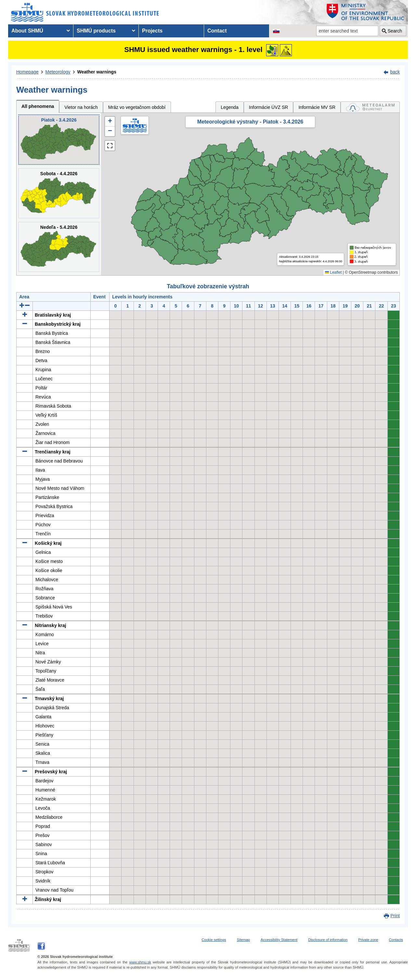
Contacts (396, 940)
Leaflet (333, 272)
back (395, 72)
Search (395, 31)
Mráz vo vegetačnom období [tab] (137, 107)
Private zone (368, 940)
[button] (110, 122)
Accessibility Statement (279, 940)
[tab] (370, 107)
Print (395, 916)
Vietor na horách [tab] (81, 107)
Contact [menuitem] (217, 31)
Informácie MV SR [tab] (317, 107)
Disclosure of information (328, 940)
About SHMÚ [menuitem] (27, 31)
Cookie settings (214, 940)
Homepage (27, 72)
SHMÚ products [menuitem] (96, 31)
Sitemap (243, 940)
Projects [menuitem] (152, 31)
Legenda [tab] (230, 107)
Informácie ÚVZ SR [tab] (269, 107)
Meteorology (58, 72)
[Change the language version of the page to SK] (276, 31)
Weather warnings (97, 72)
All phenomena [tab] (38, 106)
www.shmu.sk (140, 962)
